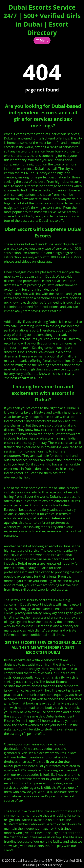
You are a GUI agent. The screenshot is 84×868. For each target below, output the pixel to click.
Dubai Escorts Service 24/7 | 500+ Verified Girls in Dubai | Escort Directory (42, 20)
